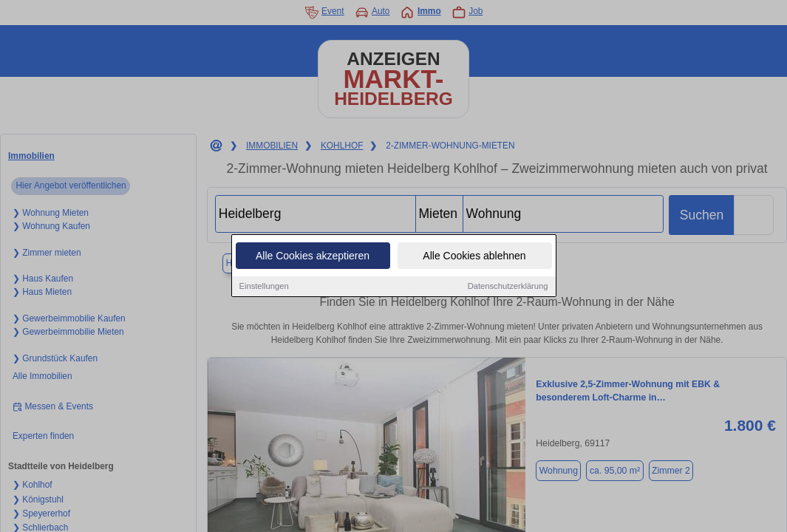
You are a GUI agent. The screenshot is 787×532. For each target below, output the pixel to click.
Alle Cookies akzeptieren (313, 256)
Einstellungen (264, 287)
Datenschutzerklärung (508, 287)
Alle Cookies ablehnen (474, 256)
